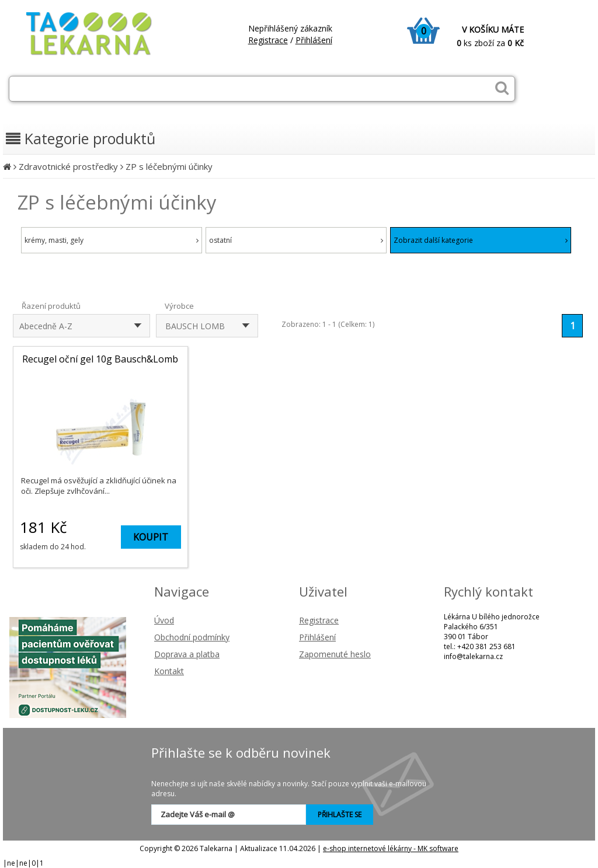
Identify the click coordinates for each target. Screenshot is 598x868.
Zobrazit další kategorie (481, 240)
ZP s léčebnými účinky (169, 166)
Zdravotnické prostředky (68, 166)
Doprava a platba (187, 654)
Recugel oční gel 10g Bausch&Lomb (100, 359)
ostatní (296, 240)
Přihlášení (314, 40)
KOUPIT (151, 537)
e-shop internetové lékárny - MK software (391, 848)
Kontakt (169, 671)
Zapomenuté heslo (335, 654)
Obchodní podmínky (192, 637)
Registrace (268, 40)
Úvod (164, 620)
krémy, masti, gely (112, 240)
